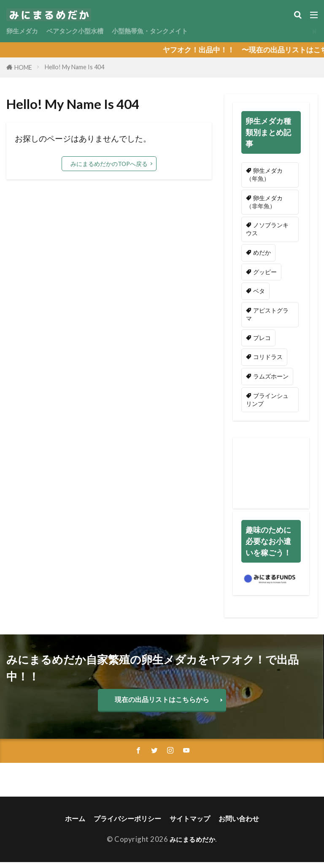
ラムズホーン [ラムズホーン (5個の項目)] (271, 380)
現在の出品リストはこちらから (162, 704)
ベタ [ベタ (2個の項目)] (259, 294)
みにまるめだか (193, 845)
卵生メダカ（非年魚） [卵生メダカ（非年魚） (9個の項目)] (264, 203)
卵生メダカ (24, 31)
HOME (23, 67)
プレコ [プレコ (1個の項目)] (262, 341)
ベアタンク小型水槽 (83, 31)
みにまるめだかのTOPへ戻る (109, 164)
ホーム (71, 824)
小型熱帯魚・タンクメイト (167, 31)
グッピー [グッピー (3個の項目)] (265, 274)
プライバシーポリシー (126, 824)
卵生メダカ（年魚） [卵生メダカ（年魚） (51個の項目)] (264, 175)
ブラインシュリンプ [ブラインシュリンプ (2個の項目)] (267, 404)
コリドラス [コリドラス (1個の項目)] (268, 361)
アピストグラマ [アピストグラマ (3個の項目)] (267, 317)
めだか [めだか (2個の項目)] (262, 254)
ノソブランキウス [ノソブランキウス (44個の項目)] (267, 231)
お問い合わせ (243, 824)
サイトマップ (192, 824)
